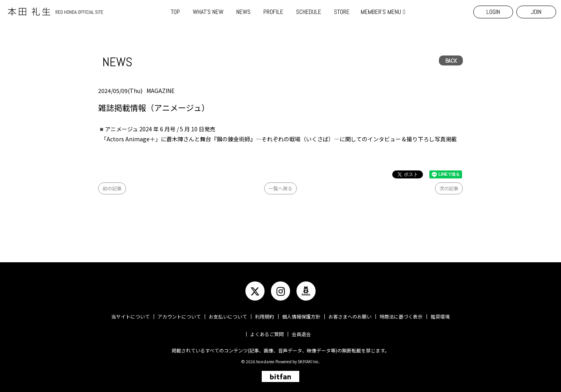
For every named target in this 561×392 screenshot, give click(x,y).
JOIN (536, 12)
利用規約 (265, 316)
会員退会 (301, 334)
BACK (451, 61)
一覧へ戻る (280, 188)
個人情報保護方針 (301, 316)
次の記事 (449, 188)
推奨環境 (440, 316)
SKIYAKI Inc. (309, 361)
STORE (342, 12)
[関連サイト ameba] (306, 291)
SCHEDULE (309, 12)
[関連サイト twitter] (255, 291)
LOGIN (493, 12)
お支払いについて (228, 316)
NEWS (243, 12)
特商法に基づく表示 (401, 316)
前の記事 (112, 188)
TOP (175, 12)
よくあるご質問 (267, 334)
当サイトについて (130, 316)
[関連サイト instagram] (280, 291)
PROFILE (273, 12)
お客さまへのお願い (350, 316)
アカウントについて (179, 316)
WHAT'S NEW (208, 12)
